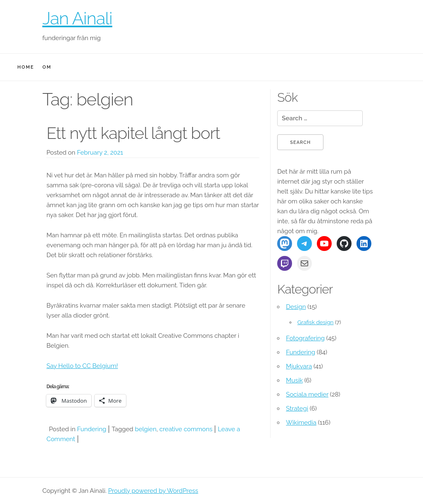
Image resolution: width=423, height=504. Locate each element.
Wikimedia (301, 423)
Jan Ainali (77, 18)
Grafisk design (316, 322)
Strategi (297, 408)
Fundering (91, 429)
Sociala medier (307, 394)
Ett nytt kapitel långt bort (133, 133)
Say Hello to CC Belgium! (82, 366)
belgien (145, 429)
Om (47, 67)
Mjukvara (299, 366)
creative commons (186, 429)
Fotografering (305, 338)
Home (26, 67)
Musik (294, 380)
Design (296, 307)
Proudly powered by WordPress (153, 491)
